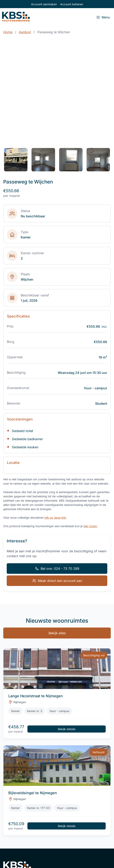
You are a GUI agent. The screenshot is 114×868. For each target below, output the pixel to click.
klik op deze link (55, 518)
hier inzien (90, 526)
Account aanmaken (44, 4)
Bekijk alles (57, 633)
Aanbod (25, 32)
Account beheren (72, 4)
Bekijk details (67, 729)
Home (8, 32)
